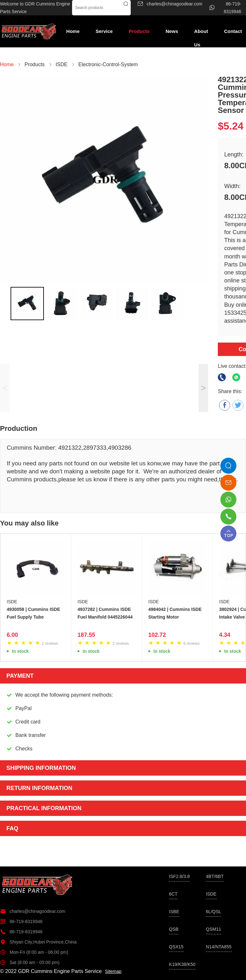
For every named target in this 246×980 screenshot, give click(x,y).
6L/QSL (213, 912)
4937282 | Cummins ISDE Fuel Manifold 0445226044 (105, 613)
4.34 (225, 635)
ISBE (174, 912)
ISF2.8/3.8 (180, 876)
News (172, 31)
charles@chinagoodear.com (33, 911)
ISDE (12, 602)
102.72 (157, 635)
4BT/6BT (215, 876)
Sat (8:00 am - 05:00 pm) (30, 962)
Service (104, 31)
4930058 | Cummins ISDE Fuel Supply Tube (33, 613)
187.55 (86, 635)
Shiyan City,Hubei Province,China (38, 942)
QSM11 (213, 929)
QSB (174, 929)
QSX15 (176, 947)
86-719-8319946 (21, 921)
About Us (201, 33)
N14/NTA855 (219, 947)
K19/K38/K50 (182, 964)
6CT (173, 894)
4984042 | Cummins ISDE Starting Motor (175, 613)
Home (73, 31)
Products (139, 31)
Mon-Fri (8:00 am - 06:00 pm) (34, 952)
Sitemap (113, 971)
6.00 (12, 635)
